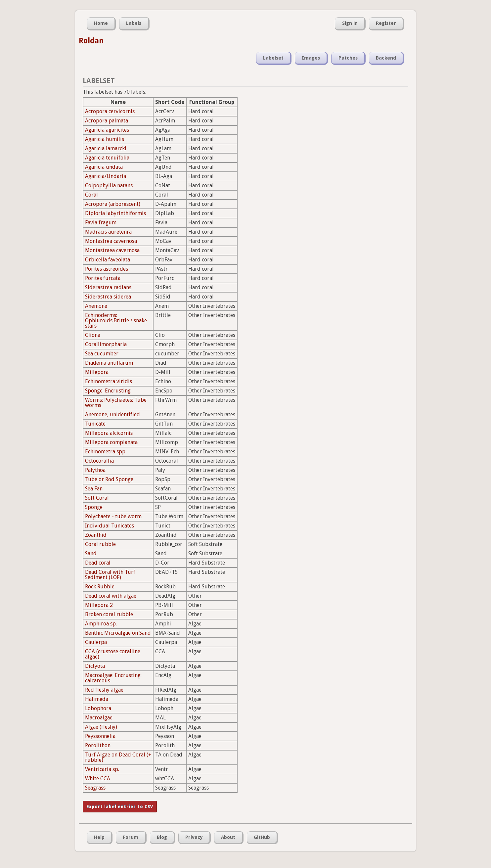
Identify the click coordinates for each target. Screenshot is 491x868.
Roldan (91, 41)
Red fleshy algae (104, 690)
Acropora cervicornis (110, 111)
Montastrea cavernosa (111, 241)
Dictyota (95, 666)
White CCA (98, 778)
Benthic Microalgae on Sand (118, 633)
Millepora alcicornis (109, 433)
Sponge (94, 507)
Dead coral (98, 563)
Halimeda (97, 699)
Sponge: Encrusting (108, 391)
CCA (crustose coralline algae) (113, 654)
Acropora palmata (107, 121)
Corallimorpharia (106, 344)
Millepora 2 (99, 605)
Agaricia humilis (105, 139)
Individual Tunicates (110, 526)
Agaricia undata (104, 167)
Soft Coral (97, 498)
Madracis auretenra (108, 232)
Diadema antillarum (109, 363)
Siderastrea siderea (108, 297)
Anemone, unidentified (112, 414)
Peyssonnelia (100, 736)
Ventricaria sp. (102, 769)
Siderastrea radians (108, 287)
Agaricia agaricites (107, 130)
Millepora (97, 372)
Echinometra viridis (109, 381)
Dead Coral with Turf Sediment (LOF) (110, 575)
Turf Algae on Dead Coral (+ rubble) (118, 757)
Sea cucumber (102, 354)
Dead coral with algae (111, 596)
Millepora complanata (111, 442)
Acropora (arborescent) (113, 204)
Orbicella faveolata (108, 260)
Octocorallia (99, 461)
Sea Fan (94, 489)
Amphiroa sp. (101, 624)
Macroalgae (99, 718)
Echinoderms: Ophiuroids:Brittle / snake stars (116, 320)
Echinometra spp (105, 452)
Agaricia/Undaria (106, 176)
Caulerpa (96, 642)
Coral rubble (100, 544)
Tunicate (95, 424)
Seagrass (95, 788)
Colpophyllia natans (109, 185)
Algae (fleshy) (101, 727)
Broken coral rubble (109, 614)
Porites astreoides (107, 269)
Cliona (93, 335)
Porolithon (98, 745)
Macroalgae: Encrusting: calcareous (113, 678)
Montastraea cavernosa (112, 250)
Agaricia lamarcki (106, 148)
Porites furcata (103, 278)
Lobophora (98, 708)
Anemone (96, 306)
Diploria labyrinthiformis (115, 213)
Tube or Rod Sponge (109, 479)
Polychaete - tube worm (113, 516)
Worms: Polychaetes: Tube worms (116, 403)
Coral (91, 195)
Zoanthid (96, 535)
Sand (91, 553)
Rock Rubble (100, 587)
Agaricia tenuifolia (107, 158)
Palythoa (95, 470)
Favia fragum (101, 223)
